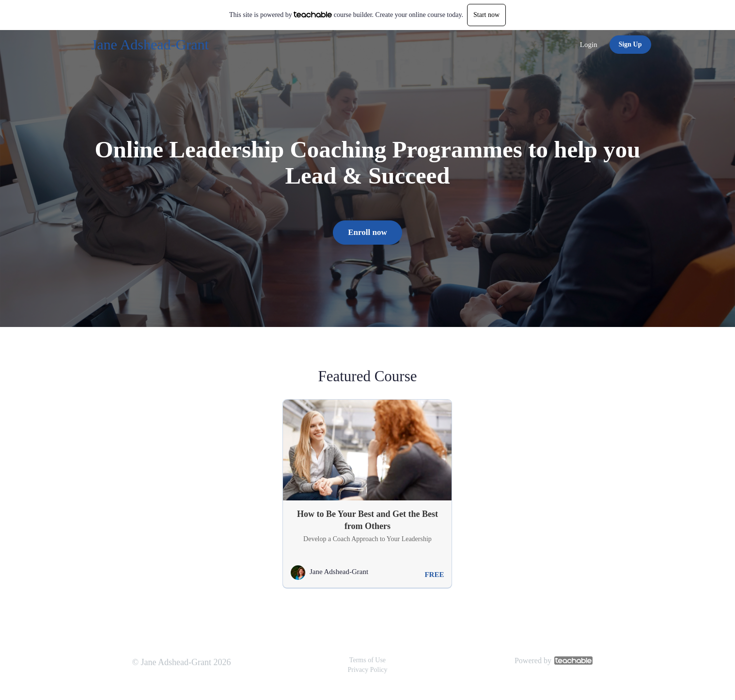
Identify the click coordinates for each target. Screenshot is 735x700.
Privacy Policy (367, 670)
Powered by (554, 661)
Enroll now (367, 232)
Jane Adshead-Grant (150, 44)
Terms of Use (367, 660)
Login (589, 45)
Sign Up (630, 44)
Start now (486, 15)
